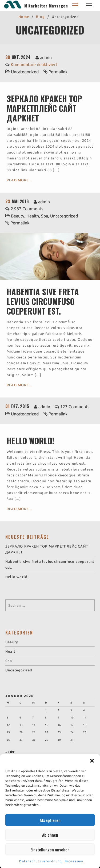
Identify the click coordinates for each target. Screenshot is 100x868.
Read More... (19, 180)
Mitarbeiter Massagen (46, 6)
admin (46, 58)
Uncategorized (25, 72)
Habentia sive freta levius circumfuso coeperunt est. (43, 301)
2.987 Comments (27, 209)
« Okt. (10, 752)
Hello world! (31, 441)
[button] (92, 769)
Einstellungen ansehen (50, 858)
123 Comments (75, 407)
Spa (45, 216)
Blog (40, 17)
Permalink (58, 72)
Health (33, 216)
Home (24, 17)
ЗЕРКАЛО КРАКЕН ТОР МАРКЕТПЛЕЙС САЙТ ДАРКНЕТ (44, 108)
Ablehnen (50, 843)
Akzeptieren (50, 828)
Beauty (18, 216)
